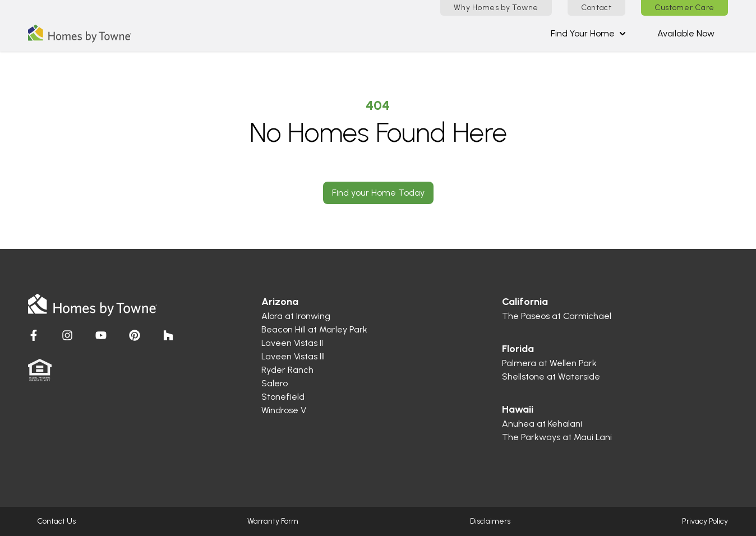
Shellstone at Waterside (551, 376)
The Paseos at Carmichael (557, 316)
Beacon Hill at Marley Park (314, 329)
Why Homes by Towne (496, 8)
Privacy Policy (705, 521)
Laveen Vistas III (293, 356)
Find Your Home (588, 33)
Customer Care (684, 8)
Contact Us (56, 521)
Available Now (686, 33)
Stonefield (283, 397)
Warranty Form (273, 521)
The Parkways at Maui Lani (557, 437)
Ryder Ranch (287, 370)
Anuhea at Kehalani (542, 424)
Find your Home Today (378, 193)
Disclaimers (490, 521)
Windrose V (284, 410)
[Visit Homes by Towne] (34, 335)
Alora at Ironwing (296, 316)
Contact (596, 8)
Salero (275, 383)
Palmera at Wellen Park (549, 363)
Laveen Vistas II (292, 343)
